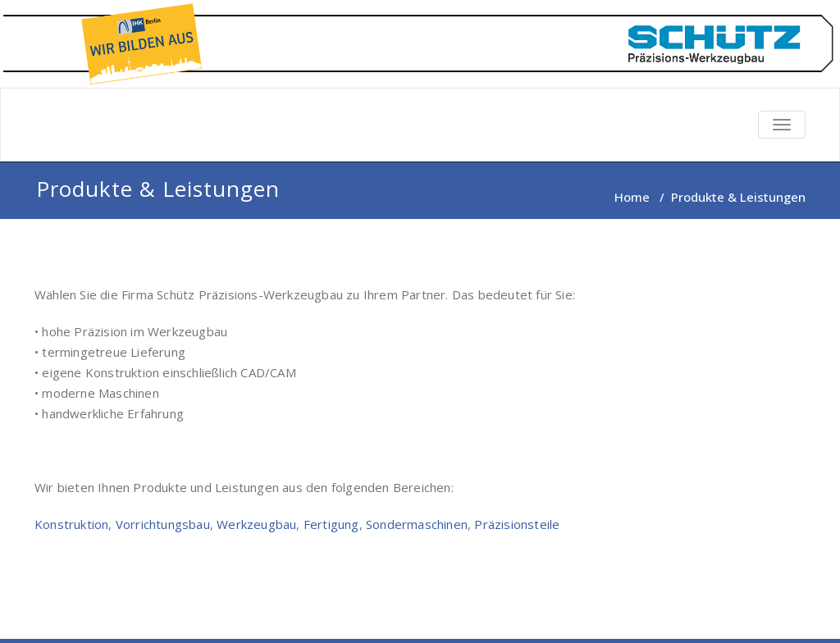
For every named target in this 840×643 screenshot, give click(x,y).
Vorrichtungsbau (163, 524)
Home (632, 197)
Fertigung (331, 524)
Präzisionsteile (517, 524)
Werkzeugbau (256, 524)
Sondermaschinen (417, 524)
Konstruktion (71, 524)
